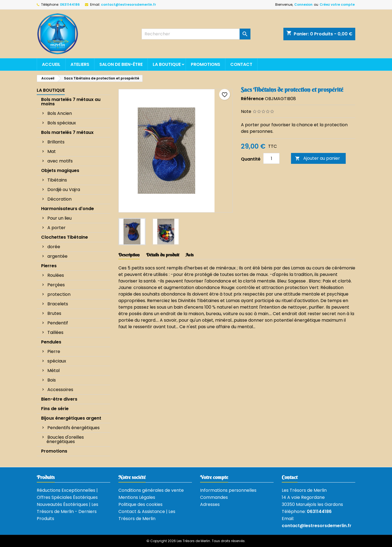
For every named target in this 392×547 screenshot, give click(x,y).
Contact (241, 64)
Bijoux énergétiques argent (71, 418)
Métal (53, 371)
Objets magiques (60, 170)
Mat (52, 151)
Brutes (54, 313)
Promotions (206, 64)
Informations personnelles (228, 490)
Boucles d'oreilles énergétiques (65, 439)
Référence (252, 99)
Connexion (303, 4)
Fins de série (55, 409)
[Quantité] (271, 158)
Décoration (59, 199)
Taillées (55, 332)
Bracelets (58, 304)
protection (59, 294)
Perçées (56, 285)
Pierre (54, 351)
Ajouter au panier (318, 158)
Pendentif (58, 323)
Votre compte (214, 477)
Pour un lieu (59, 218)
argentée (57, 256)
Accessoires (60, 390)
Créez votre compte (337, 4)
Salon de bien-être (121, 64)
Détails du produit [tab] (163, 255)
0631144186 (70, 4)
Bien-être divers (59, 399)
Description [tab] (129, 255)
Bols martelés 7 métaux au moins (71, 102)
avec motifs (60, 161)
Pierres (49, 266)
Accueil (51, 64)
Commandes (214, 497)
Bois (52, 380)
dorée (54, 247)
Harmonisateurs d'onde (68, 209)
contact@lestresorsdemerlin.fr (128, 4)
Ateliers (80, 64)
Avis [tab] (190, 255)
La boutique (167, 64)
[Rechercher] (196, 34)
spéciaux (57, 361)
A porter (56, 228)
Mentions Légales (137, 497)
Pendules (51, 342)
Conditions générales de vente (151, 490)
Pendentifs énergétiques (73, 428)
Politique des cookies (140, 504)
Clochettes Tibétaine (65, 237)
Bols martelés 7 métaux (67, 132)
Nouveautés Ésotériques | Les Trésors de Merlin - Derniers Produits (68, 511)
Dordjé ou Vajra (64, 190)
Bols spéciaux (62, 123)
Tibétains (57, 180)
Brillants (56, 142)
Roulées (56, 275)
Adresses (210, 504)
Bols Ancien (60, 113)
